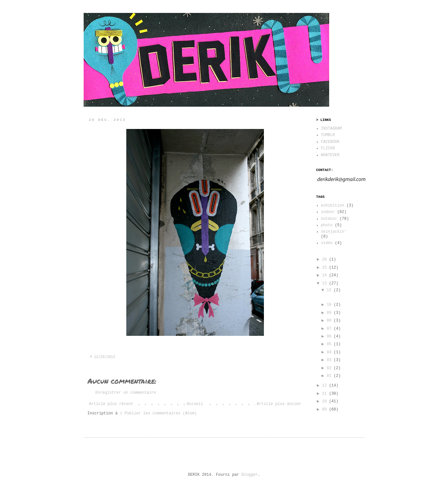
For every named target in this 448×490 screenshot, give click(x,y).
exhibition (333, 206)
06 (330, 336)
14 (326, 275)
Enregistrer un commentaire (126, 393)
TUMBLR (328, 135)
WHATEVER (330, 155)
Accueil (195, 404)
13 (326, 283)
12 (330, 290)
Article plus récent (111, 404)
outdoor (329, 219)
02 (330, 368)
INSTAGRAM (332, 129)
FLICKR (328, 148)
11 (326, 394)
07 (330, 329)
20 (326, 260)
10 (330, 305)
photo (327, 225)
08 (330, 321)
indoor (328, 212)
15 (326, 268)
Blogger (250, 475)
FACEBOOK (330, 142)
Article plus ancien (279, 404)
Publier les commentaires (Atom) (161, 413)
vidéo (327, 243)
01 (330, 376)
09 (330, 313)
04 (330, 352)
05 (330, 344)
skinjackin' (334, 232)
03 (330, 360)
